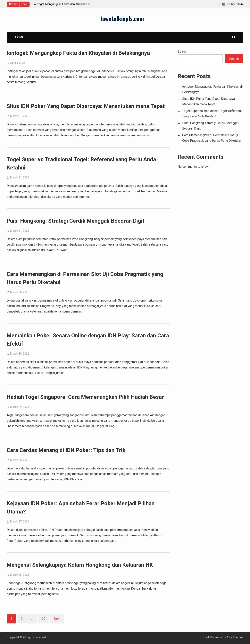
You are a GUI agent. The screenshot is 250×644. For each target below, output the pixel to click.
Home (19, 37)
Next (57, 619)
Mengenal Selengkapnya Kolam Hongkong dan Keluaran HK (80, 565)
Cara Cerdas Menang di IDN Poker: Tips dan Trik (66, 450)
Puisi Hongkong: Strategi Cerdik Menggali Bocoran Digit (75, 221)
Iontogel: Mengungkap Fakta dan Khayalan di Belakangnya (78, 53)
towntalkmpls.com (122, 19)
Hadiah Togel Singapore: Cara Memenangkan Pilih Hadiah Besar (85, 397)
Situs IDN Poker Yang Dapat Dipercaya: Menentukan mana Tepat (86, 106)
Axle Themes (235, 638)
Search (182, 52)
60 (44, 619)
